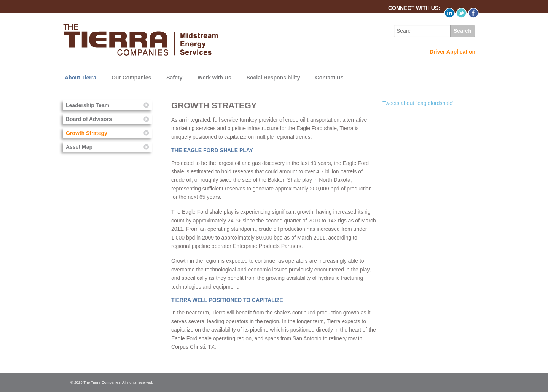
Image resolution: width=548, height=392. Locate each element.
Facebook (474, 13)
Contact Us (330, 78)
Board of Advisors (89, 119)
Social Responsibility (273, 78)
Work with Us (214, 78)
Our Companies (131, 78)
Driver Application (452, 52)
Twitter (461, 13)
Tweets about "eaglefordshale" (418, 103)
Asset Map (79, 147)
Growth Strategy (87, 133)
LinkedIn (449, 13)
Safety (174, 78)
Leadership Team (88, 105)
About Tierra (80, 78)
